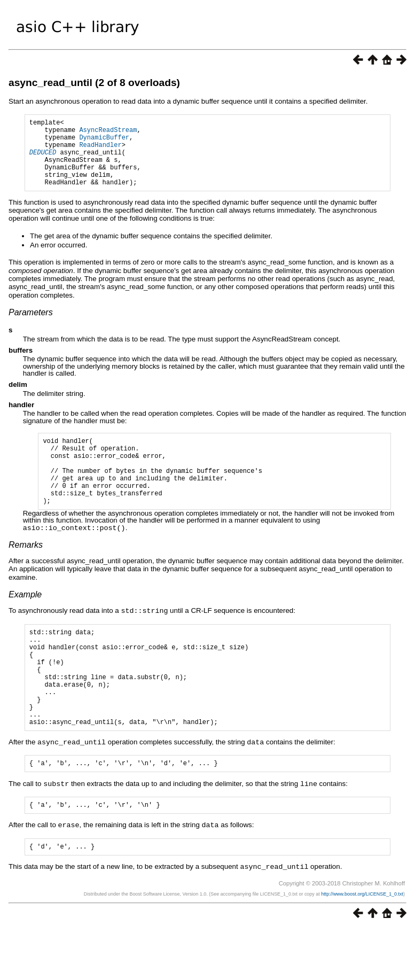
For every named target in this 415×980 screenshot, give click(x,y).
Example (25, 623)
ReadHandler (100, 151)
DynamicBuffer (104, 142)
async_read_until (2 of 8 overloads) (94, 83)
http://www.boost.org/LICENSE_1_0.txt (362, 945)
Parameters (31, 327)
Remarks (26, 573)
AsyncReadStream (108, 133)
